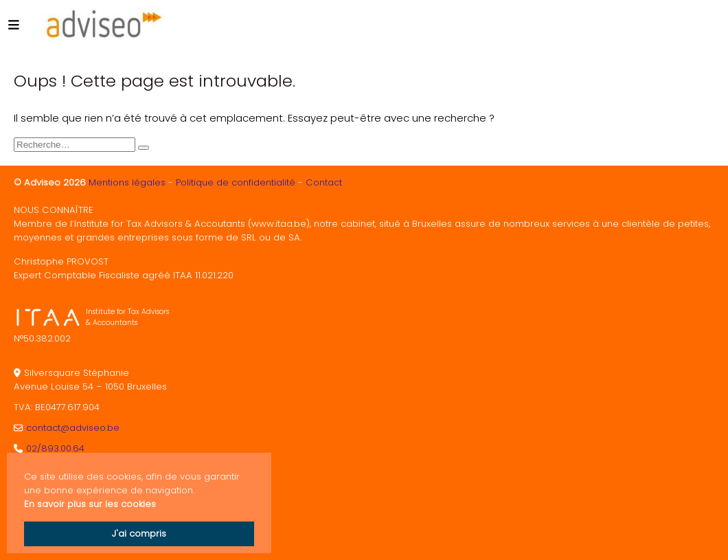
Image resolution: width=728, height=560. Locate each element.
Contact (324, 182)
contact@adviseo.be (73, 428)
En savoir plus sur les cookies (90, 504)
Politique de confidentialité (236, 182)
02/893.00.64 (55, 448)
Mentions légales (127, 182)
